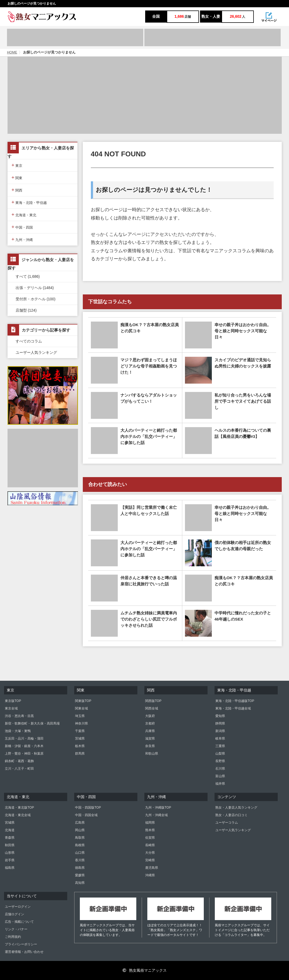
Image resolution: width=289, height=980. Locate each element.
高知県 (80, 883)
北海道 (10, 830)
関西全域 (152, 708)
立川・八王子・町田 (19, 769)
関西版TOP (153, 701)
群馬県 (80, 754)
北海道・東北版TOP (19, 808)
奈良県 (150, 746)
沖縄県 (150, 875)
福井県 (220, 784)
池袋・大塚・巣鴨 (18, 731)
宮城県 (10, 823)
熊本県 (150, 830)
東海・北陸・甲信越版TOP (235, 701)
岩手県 (10, 860)
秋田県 (10, 845)
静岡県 (220, 723)
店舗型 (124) (26, 310)
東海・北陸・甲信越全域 (233, 708)
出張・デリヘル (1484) (35, 288)
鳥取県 (80, 838)
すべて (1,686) (28, 276)
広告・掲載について (19, 922)
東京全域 (11, 708)
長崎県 (150, 845)
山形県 (10, 853)
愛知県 (220, 716)
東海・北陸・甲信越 (29, 202)
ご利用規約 (13, 937)
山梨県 (220, 754)
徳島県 (80, 868)
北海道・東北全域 (18, 815)
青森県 (10, 838)
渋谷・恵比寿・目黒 (19, 716)
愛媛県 (80, 875)
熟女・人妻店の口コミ (231, 815)
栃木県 (80, 746)
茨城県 (80, 738)
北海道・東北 (24, 215)
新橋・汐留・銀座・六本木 (24, 746)
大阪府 (150, 716)
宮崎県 (150, 860)
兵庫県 (150, 731)
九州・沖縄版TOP (158, 808)
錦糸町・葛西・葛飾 (19, 761)
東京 (17, 165)
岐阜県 (220, 738)
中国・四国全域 (86, 815)
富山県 (220, 776)
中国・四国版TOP (88, 808)
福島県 (10, 868)
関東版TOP (83, 701)
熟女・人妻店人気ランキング (236, 808)
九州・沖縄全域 (156, 815)
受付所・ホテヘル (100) (36, 299)
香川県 (80, 860)
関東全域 (81, 708)
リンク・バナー (16, 929)
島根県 (80, 845)
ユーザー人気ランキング (36, 352)
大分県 (150, 853)
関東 (17, 177)
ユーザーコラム (227, 823)
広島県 (80, 823)
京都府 (150, 723)
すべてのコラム (29, 341)
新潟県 (220, 731)
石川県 (220, 769)
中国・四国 (22, 227)
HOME (12, 52)
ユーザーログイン (18, 907)
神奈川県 (81, 723)
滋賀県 (150, 738)
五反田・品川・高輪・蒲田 (24, 738)
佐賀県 (150, 838)
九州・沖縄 (22, 239)
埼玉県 (80, 716)
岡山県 (80, 830)
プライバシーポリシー (21, 944)
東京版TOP (13, 701)
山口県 (80, 853)
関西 (17, 190)
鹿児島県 (152, 868)
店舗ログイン (15, 914)
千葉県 (80, 731)
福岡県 (150, 823)
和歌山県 (152, 754)
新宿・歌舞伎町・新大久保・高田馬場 (32, 723)
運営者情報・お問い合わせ (24, 952)
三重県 (220, 746)
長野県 (220, 761)
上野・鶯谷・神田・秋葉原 (24, 754)
